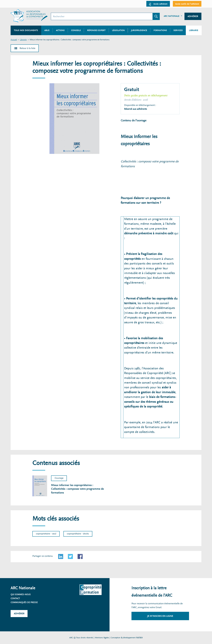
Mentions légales (102, 638)
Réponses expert (96, 30)
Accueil (14, 40)
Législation (118, 30)
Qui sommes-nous (21, 594)
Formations (160, 30)
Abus (47, 30)
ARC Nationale (172, 16)
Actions (60, 30)
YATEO (139, 638)
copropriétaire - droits (78, 534)
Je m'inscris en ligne (160, 616)
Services (178, 30)
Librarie (23, 40)
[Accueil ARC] (29, 16)
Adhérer (193, 16)
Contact (15, 598)
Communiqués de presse (24, 602)
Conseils (76, 30)
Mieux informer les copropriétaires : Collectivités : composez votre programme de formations (77, 489)
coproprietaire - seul (46, 534)
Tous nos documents (26, 30)
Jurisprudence (139, 30)
